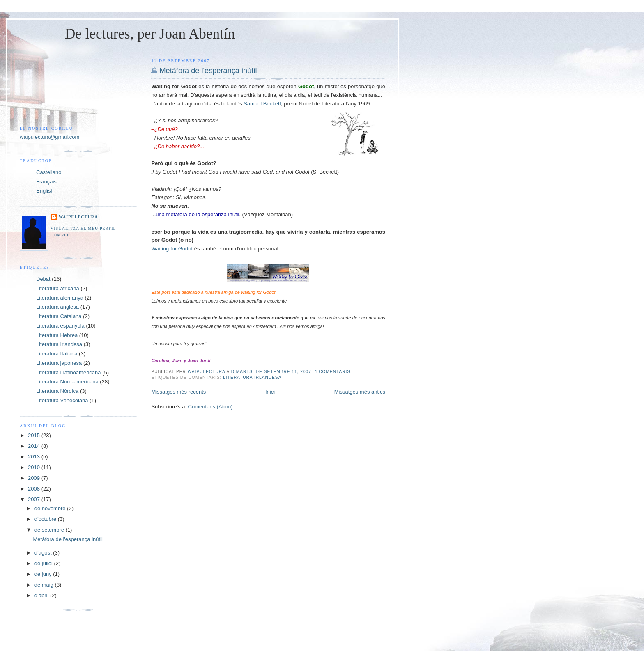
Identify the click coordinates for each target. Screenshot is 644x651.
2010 (35, 467)
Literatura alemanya (60, 298)
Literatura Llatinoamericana (69, 372)
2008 (35, 489)
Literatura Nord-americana (67, 382)
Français (46, 182)
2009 (35, 478)
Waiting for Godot (172, 249)
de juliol (44, 563)
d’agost (44, 553)
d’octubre (46, 519)
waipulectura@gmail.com (49, 137)
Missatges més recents (178, 392)
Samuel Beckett (262, 104)
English (45, 191)
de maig (45, 585)
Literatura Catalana (59, 316)
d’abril (42, 595)
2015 (35, 435)
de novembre (51, 508)
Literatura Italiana (57, 354)
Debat (43, 279)
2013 (35, 457)
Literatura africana (58, 288)
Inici (270, 392)
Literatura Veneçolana (62, 400)
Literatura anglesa (57, 307)
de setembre (50, 530)
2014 (35, 446)
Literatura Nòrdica (57, 391)
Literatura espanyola (60, 326)
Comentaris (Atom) (210, 407)
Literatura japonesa (59, 363)
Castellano (49, 172)
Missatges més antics (360, 392)
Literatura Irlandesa (252, 377)
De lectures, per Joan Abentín (150, 34)
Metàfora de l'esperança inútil (208, 71)
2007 (35, 499)
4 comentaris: (334, 372)
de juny (44, 574)
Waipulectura (78, 217)
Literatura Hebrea (57, 335)
